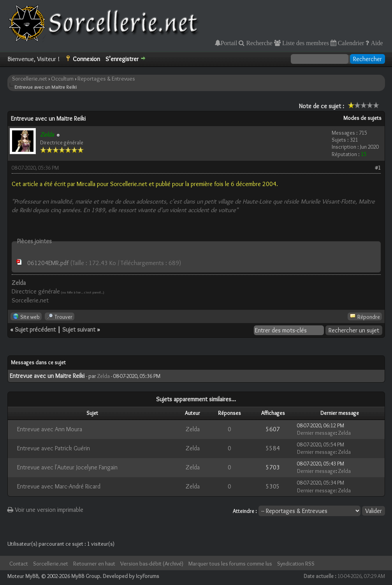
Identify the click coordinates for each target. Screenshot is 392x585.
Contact (19, 564)
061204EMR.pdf (48, 263)
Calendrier (350, 43)
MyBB (32, 576)
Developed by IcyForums (131, 576)
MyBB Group (86, 576)
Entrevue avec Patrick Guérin (54, 448)
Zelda (104, 376)
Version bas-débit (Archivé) (152, 564)
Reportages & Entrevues (106, 79)
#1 (378, 168)
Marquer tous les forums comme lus (230, 564)
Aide (376, 43)
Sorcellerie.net (30, 79)
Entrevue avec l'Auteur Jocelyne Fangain (67, 467)
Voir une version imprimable (45, 510)
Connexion (86, 59)
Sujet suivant (79, 329)
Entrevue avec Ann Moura (50, 429)
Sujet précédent (35, 329)
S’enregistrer (122, 59)
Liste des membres (305, 43)
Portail (229, 43)
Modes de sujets (362, 118)
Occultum (62, 79)
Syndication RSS (296, 564)
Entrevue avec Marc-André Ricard (59, 486)
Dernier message (316, 433)
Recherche (258, 43)
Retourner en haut (94, 564)
